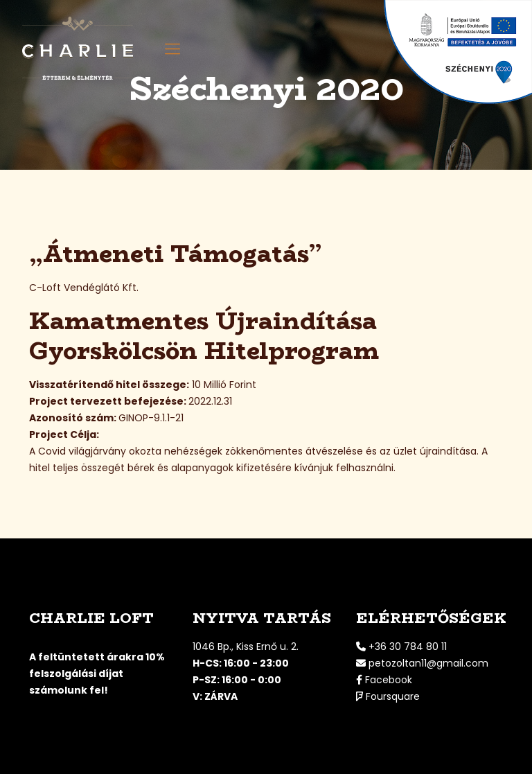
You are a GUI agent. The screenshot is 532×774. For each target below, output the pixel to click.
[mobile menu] (172, 49)
